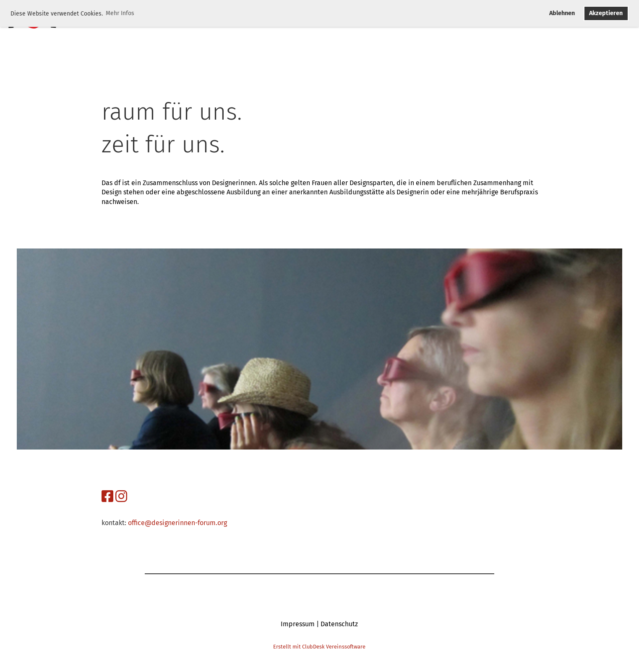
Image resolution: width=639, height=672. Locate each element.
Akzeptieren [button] (606, 13)
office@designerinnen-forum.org (177, 523)
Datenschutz (339, 624)
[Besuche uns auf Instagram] (121, 497)
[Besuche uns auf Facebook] (107, 497)
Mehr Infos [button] (120, 13)
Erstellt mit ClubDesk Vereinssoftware (319, 647)
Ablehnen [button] (562, 13)
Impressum (298, 624)
